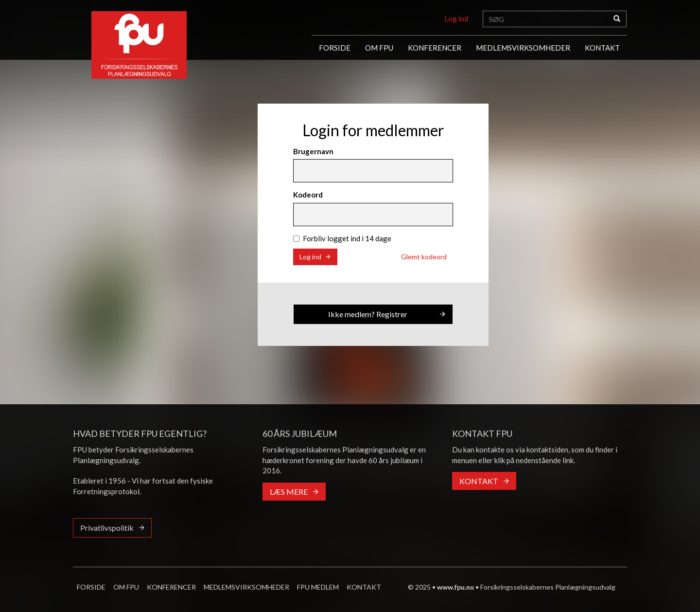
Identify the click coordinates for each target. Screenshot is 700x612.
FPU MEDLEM (318, 587)
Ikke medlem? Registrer (368, 314)
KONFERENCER (435, 48)
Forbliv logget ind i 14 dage (342, 238)
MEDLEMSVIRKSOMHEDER (523, 48)
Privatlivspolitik (107, 528)
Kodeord (308, 195)
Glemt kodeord (424, 257)
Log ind (456, 18)
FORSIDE (335, 48)
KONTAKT (602, 48)
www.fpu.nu (455, 587)
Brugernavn (313, 151)
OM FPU (379, 48)
